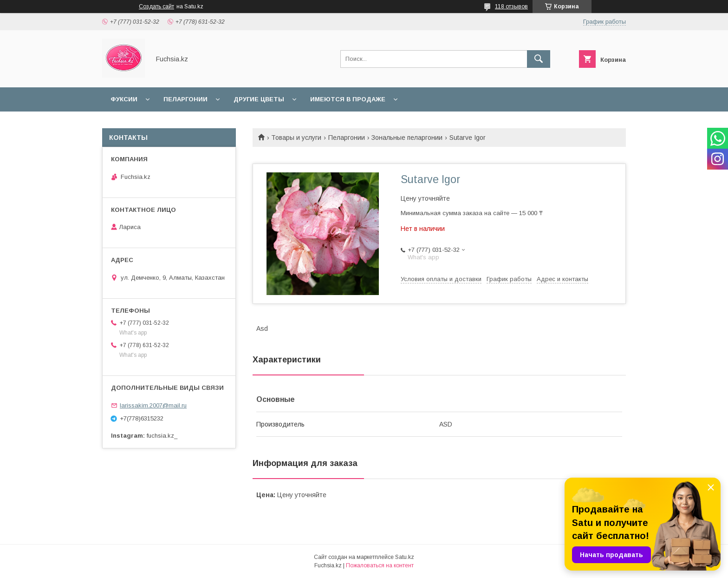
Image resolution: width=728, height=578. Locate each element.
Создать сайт (156, 7)
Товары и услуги (296, 138)
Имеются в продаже (348, 99)
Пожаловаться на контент (380, 565)
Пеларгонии (185, 99)
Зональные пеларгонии (407, 138)
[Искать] (539, 59)
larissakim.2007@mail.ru (153, 405)
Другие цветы (259, 99)
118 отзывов (511, 7)
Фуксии (124, 99)
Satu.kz (405, 557)
